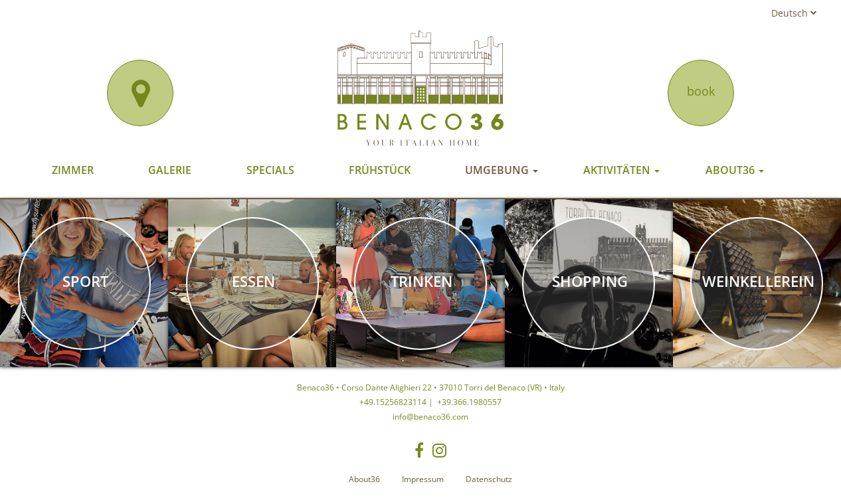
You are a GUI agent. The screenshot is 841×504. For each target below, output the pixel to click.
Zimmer (73, 170)
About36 (735, 170)
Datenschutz (489, 479)
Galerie (170, 170)
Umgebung (502, 170)
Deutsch (794, 13)
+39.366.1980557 (468, 402)
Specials (270, 170)
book (701, 91)
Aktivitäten (621, 170)
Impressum (423, 479)
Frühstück (380, 170)
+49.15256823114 (393, 402)
